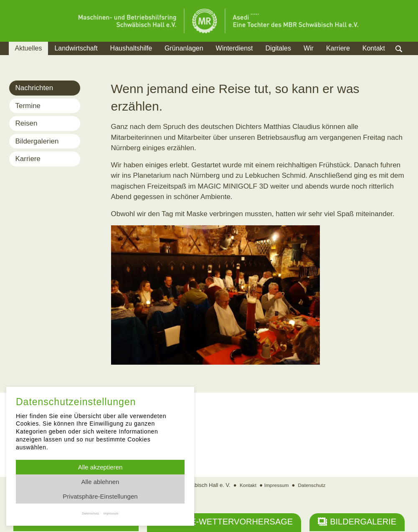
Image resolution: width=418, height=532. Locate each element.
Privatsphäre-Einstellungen (100, 496)
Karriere (338, 48)
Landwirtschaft (76, 48)
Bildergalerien (37, 141)
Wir (309, 48)
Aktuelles (29, 48)
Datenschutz (314, 486)
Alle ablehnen (100, 482)
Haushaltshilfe (131, 48)
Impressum (276, 486)
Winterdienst (234, 48)
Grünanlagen (184, 48)
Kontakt (374, 48)
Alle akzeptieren (100, 467)
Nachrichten (34, 88)
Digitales (278, 48)
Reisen (27, 123)
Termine (28, 106)
